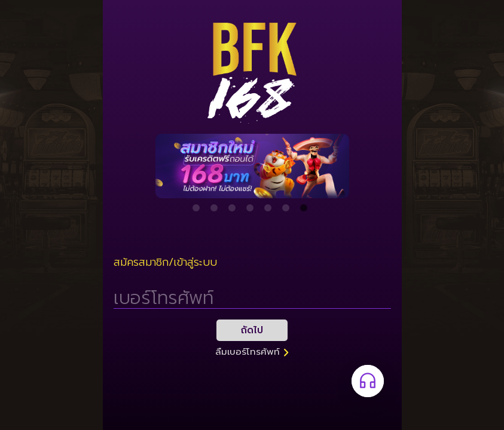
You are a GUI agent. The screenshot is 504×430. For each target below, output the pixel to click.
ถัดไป (252, 330)
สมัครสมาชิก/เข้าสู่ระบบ (165, 262)
